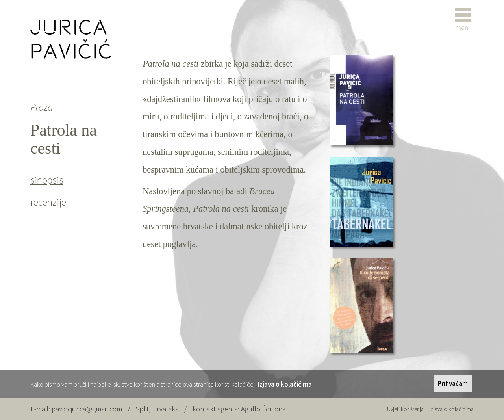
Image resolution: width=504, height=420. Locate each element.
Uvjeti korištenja (405, 409)
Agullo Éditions (263, 409)
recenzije (48, 202)
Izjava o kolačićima (285, 384)
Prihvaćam (453, 383)
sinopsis (47, 180)
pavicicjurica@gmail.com (87, 409)
